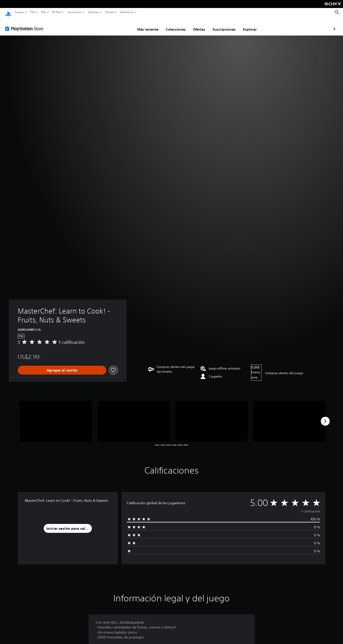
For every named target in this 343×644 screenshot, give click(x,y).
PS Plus (56, 12)
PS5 (33, 12)
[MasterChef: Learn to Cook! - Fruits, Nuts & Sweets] (56, 417)
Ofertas (173, 25)
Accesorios (74, 12)
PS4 (43, 12)
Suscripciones (198, 25)
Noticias (93, 12)
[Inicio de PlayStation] (8, 12)
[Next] (325, 417)
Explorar (224, 25)
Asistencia (127, 12)
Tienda (109, 12)
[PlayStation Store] (25, 24)
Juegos (19, 12)
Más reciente (122, 25)
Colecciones (150, 25)
